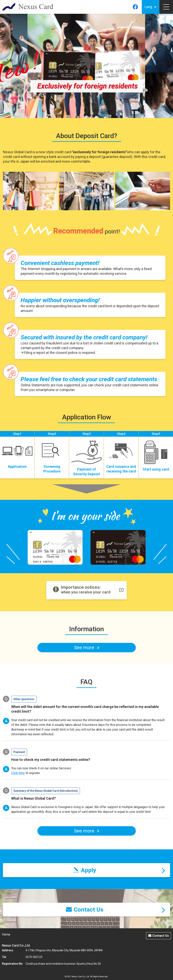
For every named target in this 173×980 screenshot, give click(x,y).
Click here (18, 773)
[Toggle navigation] (166, 7)
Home (6, 934)
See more (87, 831)
